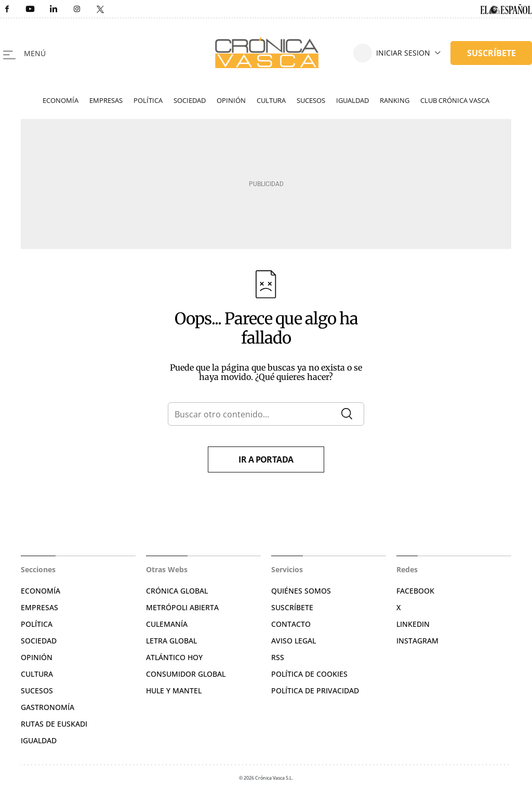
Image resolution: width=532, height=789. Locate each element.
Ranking (395, 100)
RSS (278, 657)
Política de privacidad (315, 691)
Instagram (417, 641)
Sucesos (311, 100)
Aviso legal (294, 641)
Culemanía (167, 624)
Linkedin (413, 624)
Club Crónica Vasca (455, 100)
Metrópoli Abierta (182, 607)
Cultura (271, 100)
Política (148, 100)
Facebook (415, 591)
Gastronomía (48, 707)
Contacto (291, 624)
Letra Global (171, 641)
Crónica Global (177, 591)
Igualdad (353, 100)
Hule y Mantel (174, 691)
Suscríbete (292, 607)
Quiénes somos (301, 591)
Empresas (106, 100)
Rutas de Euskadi (54, 724)
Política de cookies (309, 674)
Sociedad (190, 100)
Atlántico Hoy (174, 657)
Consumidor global (186, 674)
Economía (61, 100)
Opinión (231, 100)
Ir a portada (266, 459)
